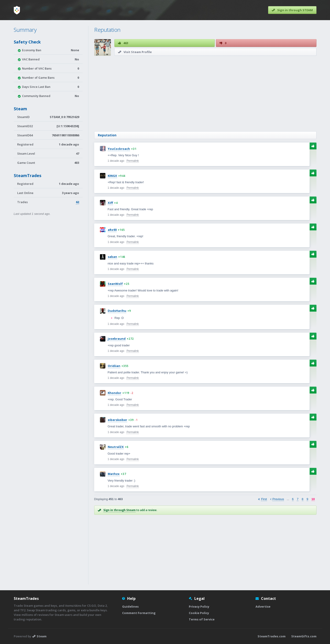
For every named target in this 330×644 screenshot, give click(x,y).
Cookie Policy (199, 613)
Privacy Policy (199, 606)
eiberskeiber (117, 420)
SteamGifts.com (304, 636)
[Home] (17, 10)
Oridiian (114, 366)
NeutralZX (116, 447)
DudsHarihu (117, 311)
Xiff (110, 203)
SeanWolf (115, 284)
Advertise (263, 606)
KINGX (112, 176)
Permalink (133, 161)
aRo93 (112, 230)
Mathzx (114, 474)
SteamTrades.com (272, 636)
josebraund (117, 339)
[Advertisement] (205, 94)
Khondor (114, 393)
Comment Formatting (139, 613)
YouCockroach (119, 149)
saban (112, 257)
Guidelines (130, 606)
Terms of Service (202, 619)
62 (77, 202)
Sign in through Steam (120, 510)
